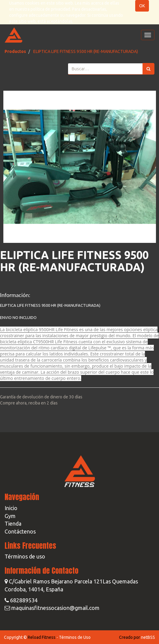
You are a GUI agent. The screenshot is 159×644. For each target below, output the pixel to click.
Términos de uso (25, 556)
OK (142, 6)
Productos (15, 51)
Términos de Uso (75, 637)
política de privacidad (50, 9)
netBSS (148, 637)
